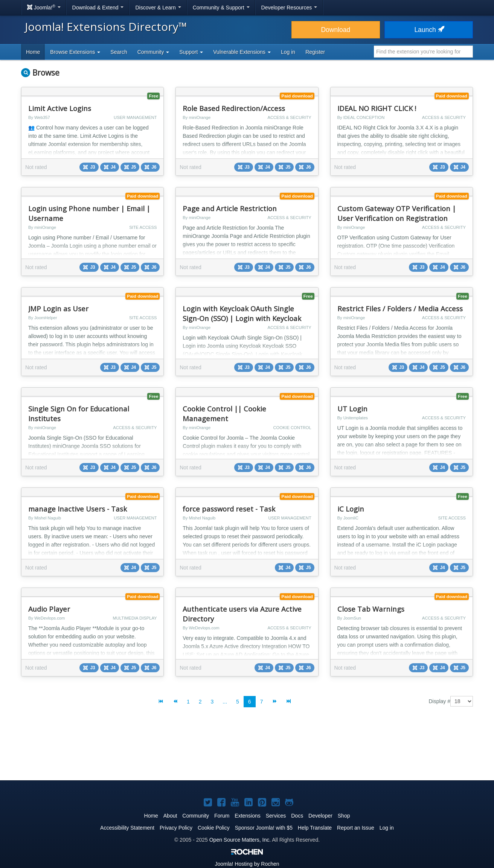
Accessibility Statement (127, 828)
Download (335, 30)
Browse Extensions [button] (75, 52)
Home (33, 52)
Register (315, 52)
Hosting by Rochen (247, 864)
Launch (428, 30)
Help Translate (315, 828)
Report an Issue (356, 828)
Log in (288, 52)
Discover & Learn (158, 8)
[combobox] (423, 52)
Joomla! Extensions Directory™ (106, 27)
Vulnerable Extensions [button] (242, 52)
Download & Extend (98, 8)
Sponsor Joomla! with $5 (264, 828)
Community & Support (221, 8)
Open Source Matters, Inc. (240, 840)
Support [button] (191, 52)
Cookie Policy (214, 828)
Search (119, 52)
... (225, 702)
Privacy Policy (176, 828)
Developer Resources (289, 8)
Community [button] (153, 52)
